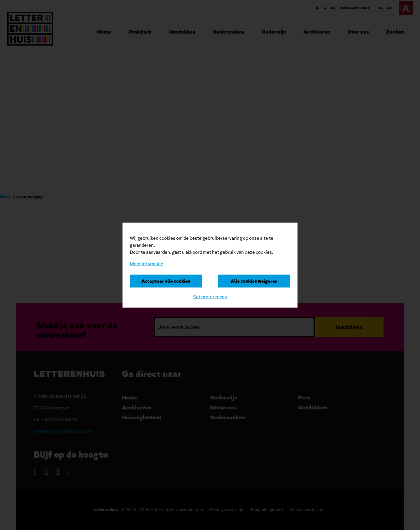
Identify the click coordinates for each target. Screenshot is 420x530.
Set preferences (210, 297)
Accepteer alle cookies (166, 281)
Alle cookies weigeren (254, 281)
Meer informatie (147, 264)
